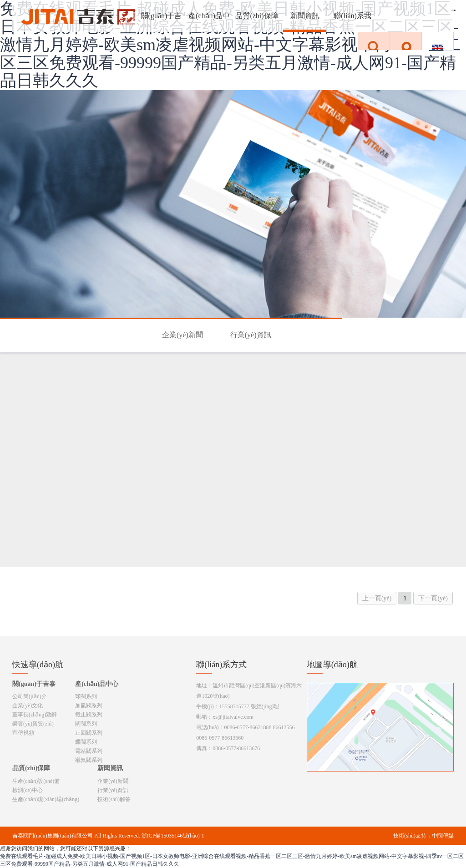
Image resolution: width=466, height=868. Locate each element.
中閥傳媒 (443, 836)
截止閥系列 (89, 715)
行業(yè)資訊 (251, 335)
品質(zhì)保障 (257, 16)
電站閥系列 (89, 751)
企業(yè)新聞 (182, 335)
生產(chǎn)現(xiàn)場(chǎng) (46, 799)
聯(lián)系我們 (352, 22)
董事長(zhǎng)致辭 (35, 715)
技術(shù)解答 (114, 799)
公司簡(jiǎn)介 (30, 696)
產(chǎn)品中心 (209, 22)
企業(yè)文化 (28, 706)
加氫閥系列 (89, 706)
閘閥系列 (86, 724)
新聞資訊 (305, 16)
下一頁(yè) (433, 598)
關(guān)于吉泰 (162, 22)
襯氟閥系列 (89, 760)
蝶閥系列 (86, 742)
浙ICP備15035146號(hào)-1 (173, 836)
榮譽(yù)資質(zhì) (33, 724)
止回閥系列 (89, 733)
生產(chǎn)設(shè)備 (36, 781)
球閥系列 (86, 696)
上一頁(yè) (377, 598)
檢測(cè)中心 (28, 790)
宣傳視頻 (23, 733)
